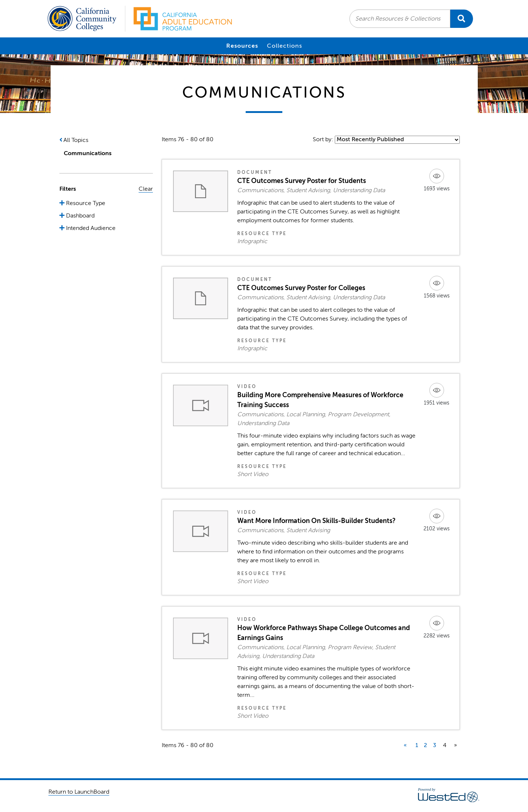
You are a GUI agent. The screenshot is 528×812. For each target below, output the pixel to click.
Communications (88, 153)
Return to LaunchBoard (79, 792)
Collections (285, 46)
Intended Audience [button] (90, 228)
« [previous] (405, 745)
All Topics (76, 140)
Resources (242, 46)
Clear (146, 189)
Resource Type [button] (85, 203)
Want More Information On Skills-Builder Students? (316, 521)
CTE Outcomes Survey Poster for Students (302, 181)
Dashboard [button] (80, 216)
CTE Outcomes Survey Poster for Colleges (301, 288)
